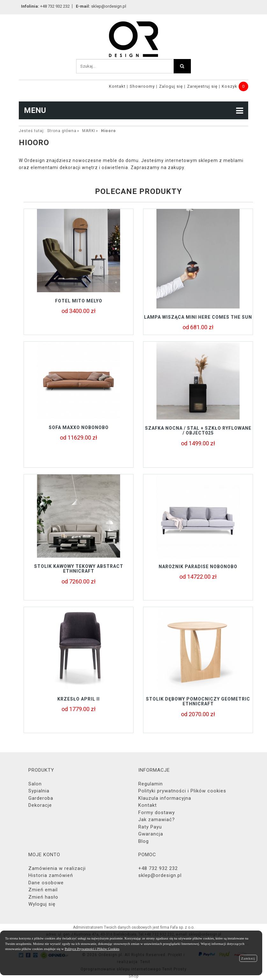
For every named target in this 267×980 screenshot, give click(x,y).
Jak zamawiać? (157, 820)
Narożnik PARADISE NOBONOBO (198, 567)
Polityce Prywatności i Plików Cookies (92, 949)
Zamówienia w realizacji (57, 868)
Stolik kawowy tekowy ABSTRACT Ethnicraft (79, 569)
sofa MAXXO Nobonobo (79, 427)
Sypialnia (39, 791)
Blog (144, 841)
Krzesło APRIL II (79, 699)
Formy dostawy (157, 813)
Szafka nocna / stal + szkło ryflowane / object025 (198, 431)
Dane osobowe (46, 883)
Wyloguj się (42, 904)
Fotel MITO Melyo (79, 301)
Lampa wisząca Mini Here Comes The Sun (198, 317)
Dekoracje (40, 805)
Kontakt (117, 86)
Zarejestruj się (202, 86)
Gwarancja (151, 834)
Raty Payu (150, 827)
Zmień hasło (43, 897)
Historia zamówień (51, 875)
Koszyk (230, 86)
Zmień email (43, 890)
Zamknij (248, 958)
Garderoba (41, 798)
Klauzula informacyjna (165, 798)
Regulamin (151, 784)
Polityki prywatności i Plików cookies (182, 791)
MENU (133, 110)
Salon (35, 784)
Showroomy (142, 86)
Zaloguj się (171, 86)
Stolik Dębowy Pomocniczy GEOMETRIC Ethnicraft (198, 701)
